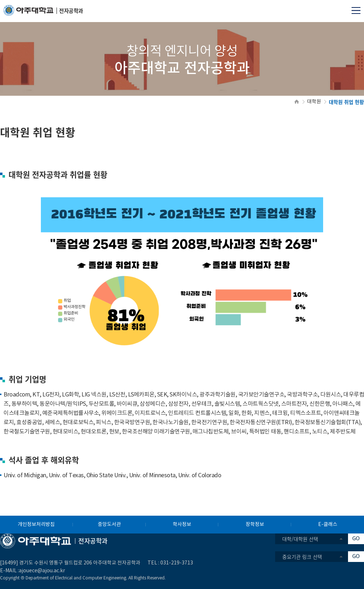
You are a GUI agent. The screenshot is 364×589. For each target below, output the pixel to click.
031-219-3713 (177, 563)
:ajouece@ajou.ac (38, 571)
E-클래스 (328, 525)
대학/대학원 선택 (300, 539)
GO (356, 539)
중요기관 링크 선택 (302, 557)
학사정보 (182, 525)
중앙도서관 (109, 525)
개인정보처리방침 (36, 525)
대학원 (314, 102)
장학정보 (255, 525)
